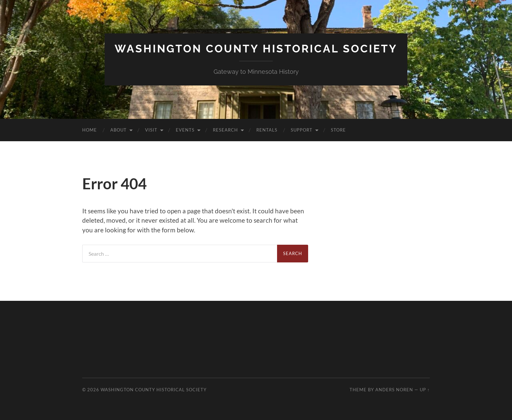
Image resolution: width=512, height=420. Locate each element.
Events (185, 130)
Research (225, 130)
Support (302, 130)
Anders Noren (394, 390)
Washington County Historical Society (256, 49)
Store (338, 130)
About (118, 130)
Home (90, 130)
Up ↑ (425, 390)
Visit (151, 130)
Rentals (267, 130)
